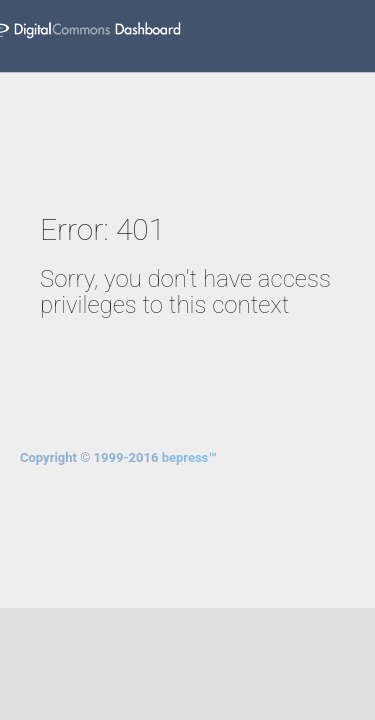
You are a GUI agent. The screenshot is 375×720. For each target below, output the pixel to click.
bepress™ (189, 457)
